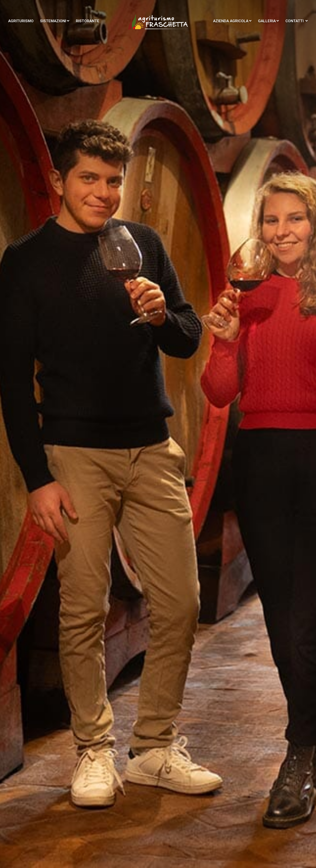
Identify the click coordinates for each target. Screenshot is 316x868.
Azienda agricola (232, 21)
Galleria (268, 21)
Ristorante (88, 21)
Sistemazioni (55, 21)
